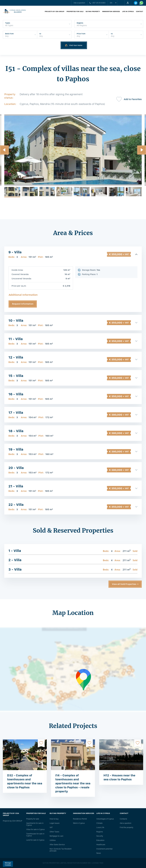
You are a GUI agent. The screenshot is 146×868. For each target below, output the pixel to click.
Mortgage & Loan (56, 836)
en (111, 3)
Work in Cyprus (79, 823)
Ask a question (79, 3)
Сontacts (123, 819)
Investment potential (104, 849)
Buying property (93, 11)
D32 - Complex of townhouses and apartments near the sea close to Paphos (25, 781)
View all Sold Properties (124, 584)
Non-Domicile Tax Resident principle (61, 850)
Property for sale (33, 819)
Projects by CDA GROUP (55, 11)
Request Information (23, 304)
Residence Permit (80, 819)
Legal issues (55, 823)
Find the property (126, 827)
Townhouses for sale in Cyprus (35, 835)
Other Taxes (54, 832)
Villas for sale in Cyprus (35, 829)
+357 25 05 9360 (98, 3)
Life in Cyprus (128, 11)
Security (100, 836)
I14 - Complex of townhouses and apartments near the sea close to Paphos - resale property (73, 783)
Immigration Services (111, 11)
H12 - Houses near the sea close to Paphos (119, 777)
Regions (100, 832)
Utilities (53, 840)
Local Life (100, 827)
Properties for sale (75, 11)
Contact (140, 11)
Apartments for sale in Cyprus (35, 824)
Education (100, 840)
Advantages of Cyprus (105, 819)
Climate (99, 823)
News (99, 853)
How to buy (54, 819)
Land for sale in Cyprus (35, 840)
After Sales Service (57, 845)
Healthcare (101, 845)
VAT (51, 827)
